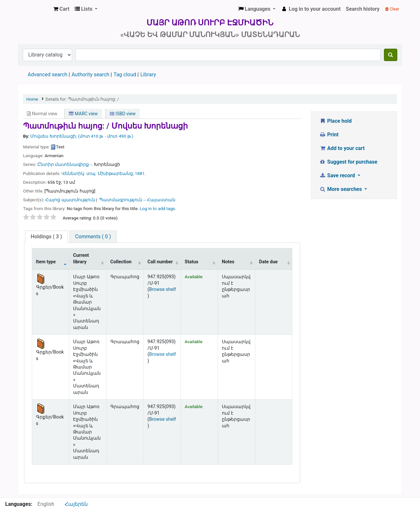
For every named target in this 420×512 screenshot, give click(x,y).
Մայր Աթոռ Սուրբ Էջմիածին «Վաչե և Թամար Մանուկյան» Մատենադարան (34, 9)
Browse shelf (163, 289)
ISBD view (123, 114)
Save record (338, 175)
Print (329, 135)
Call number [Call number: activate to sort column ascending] (160, 262)
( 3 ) (46, 237)
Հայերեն (76, 504)
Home (32, 99)
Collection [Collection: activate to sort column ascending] (121, 262)
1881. (140, 173)
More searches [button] (341, 189)
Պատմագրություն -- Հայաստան (137, 200)
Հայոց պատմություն (70, 200)
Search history (363, 9)
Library (148, 75)
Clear (392, 9)
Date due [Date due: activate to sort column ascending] (268, 262)
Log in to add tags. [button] (158, 208)
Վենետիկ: (74, 173)
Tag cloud (125, 75)
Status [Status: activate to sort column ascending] (192, 262)
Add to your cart (342, 148)
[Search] (391, 55)
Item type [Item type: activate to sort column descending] (46, 262)
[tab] (46, 237)
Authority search (90, 75)
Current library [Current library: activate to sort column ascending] (81, 258)
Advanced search (47, 75)
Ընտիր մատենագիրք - (64, 164)
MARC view (83, 114)
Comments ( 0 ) (93, 237)
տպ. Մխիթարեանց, (110, 173)
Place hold (336, 121)
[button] (61, 9)
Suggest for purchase (348, 162)
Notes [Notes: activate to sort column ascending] (228, 262)
